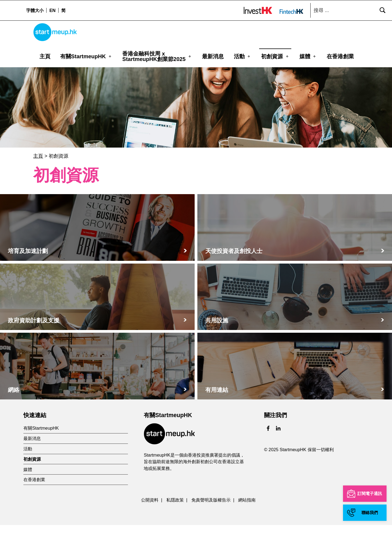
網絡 (14, 409)
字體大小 (35, 10)
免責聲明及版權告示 (211, 519)
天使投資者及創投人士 (234, 270)
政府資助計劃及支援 (34, 339)
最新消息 (213, 56)
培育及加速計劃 (28, 270)
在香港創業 (340, 56)
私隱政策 (175, 519)
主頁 (45, 56)
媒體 (308, 56)
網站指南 (247, 519)
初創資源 (275, 56)
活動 (243, 56)
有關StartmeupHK (86, 56)
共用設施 (217, 339)
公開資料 (150, 519)
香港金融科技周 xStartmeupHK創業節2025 (157, 56)
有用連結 (217, 409)
